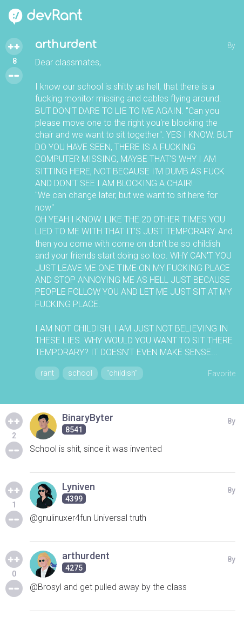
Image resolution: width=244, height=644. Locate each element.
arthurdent (66, 45)
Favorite (222, 374)
